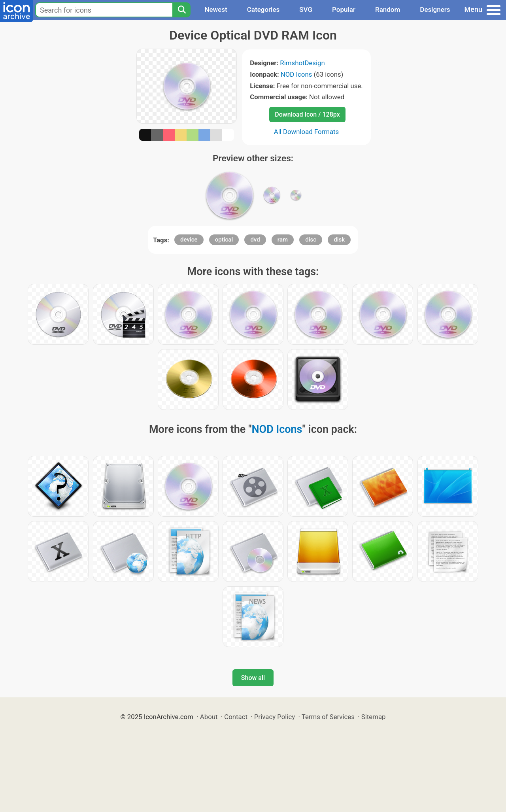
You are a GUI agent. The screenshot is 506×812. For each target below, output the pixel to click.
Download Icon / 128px (307, 114)
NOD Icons (296, 74)
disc (311, 240)
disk (339, 240)
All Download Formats (307, 132)
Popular (344, 9)
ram (283, 240)
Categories (263, 9)
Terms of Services (328, 717)
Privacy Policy (275, 717)
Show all (253, 678)
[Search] (181, 10)
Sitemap (374, 717)
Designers (435, 9)
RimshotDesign (302, 63)
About (209, 717)
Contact (236, 717)
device (189, 240)
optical (224, 240)
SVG (306, 9)
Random (388, 9)
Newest (216, 9)
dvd (255, 240)
